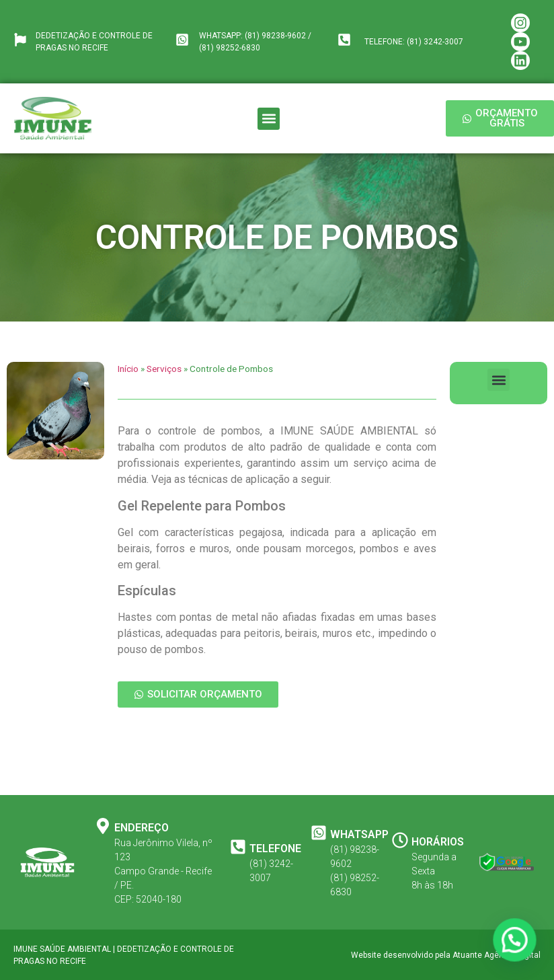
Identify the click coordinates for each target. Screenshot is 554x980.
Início (128, 369)
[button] (269, 119)
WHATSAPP (359, 834)
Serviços (164, 369)
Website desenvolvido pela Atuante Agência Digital (446, 955)
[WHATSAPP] (319, 833)
